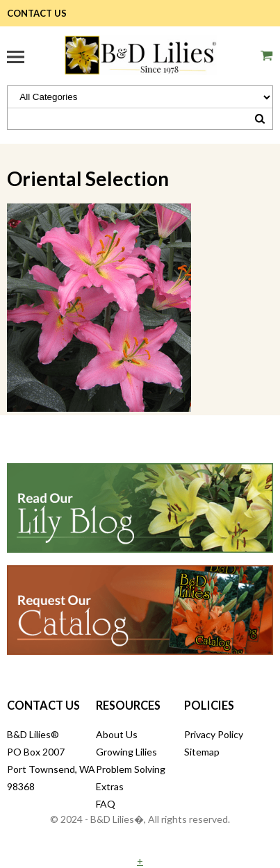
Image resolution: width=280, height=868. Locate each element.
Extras (110, 786)
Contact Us (37, 13)
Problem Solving (131, 769)
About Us (117, 734)
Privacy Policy (214, 734)
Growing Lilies (126, 752)
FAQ (106, 804)
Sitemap (202, 752)
